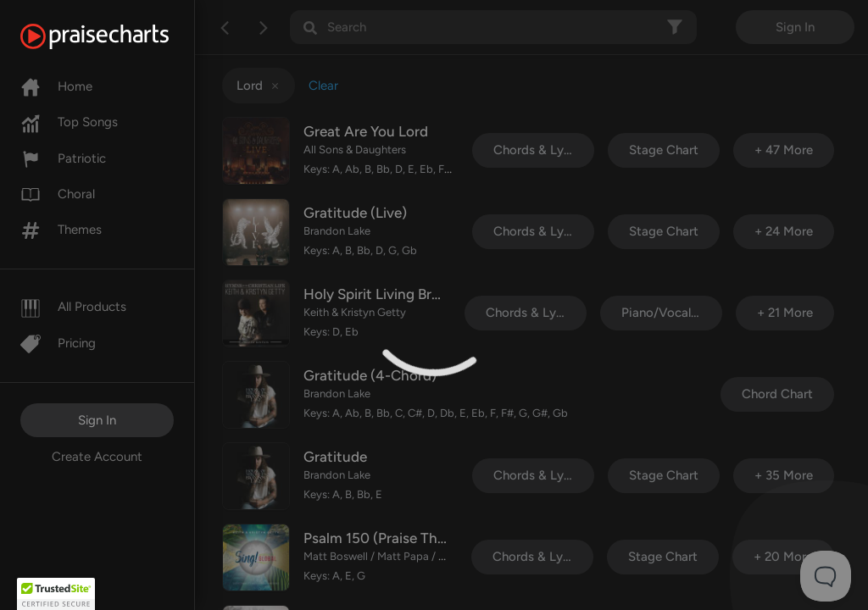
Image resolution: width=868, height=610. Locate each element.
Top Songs (69, 122)
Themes (61, 230)
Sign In (97, 420)
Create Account (97, 457)
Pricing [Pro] (58, 343)
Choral (58, 194)
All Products (73, 307)
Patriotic (63, 158)
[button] (56, 594)
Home (56, 86)
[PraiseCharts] (116, 36)
